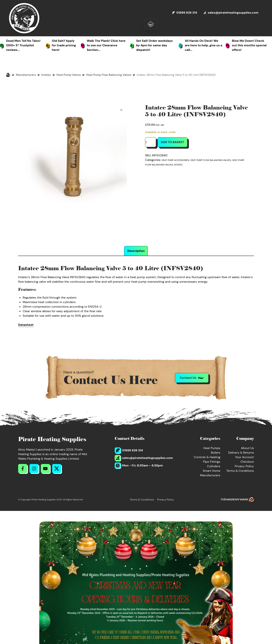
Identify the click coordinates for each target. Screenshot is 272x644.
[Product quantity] (151, 142)
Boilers (216, 453)
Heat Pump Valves (69, 75)
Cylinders (214, 466)
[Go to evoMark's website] (237, 500)
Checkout (247, 462)
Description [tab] (136, 251)
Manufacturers (26, 75)
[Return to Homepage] (24, 18)
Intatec (46, 75)
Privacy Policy (244, 466)
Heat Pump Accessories (175, 160)
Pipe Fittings (212, 462)
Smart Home (212, 471)
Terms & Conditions (240, 471)
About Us (247, 448)
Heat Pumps (212, 448)
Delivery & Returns (241, 453)
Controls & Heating (207, 457)
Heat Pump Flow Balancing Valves (109, 75)
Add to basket (172, 142)
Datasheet (26, 325)
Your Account (245, 457)
